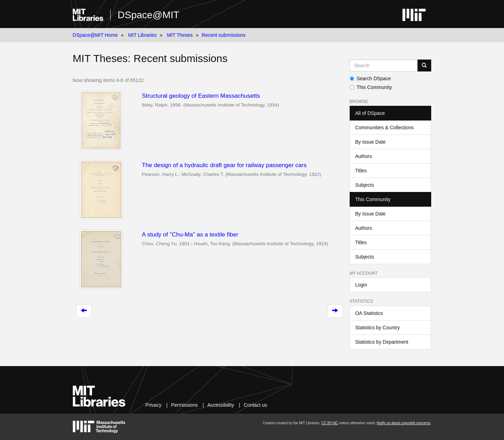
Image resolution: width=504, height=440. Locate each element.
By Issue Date (370, 142)
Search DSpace (370, 78)
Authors (364, 156)
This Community (371, 87)
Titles (361, 171)
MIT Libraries (142, 35)
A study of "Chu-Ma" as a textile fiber (190, 235)
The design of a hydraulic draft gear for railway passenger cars (224, 165)
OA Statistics (369, 313)
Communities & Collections (384, 128)
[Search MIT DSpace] (384, 66)
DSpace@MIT (148, 15)
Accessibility (220, 405)
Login (361, 285)
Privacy (153, 405)
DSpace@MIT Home (95, 35)
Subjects (365, 185)
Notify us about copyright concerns (403, 423)
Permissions (184, 405)
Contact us (255, 405)
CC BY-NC (330, 423)
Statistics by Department (382, 342)
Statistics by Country (378, 328)
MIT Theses (180, 35)
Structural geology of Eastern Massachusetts (201, 96)
